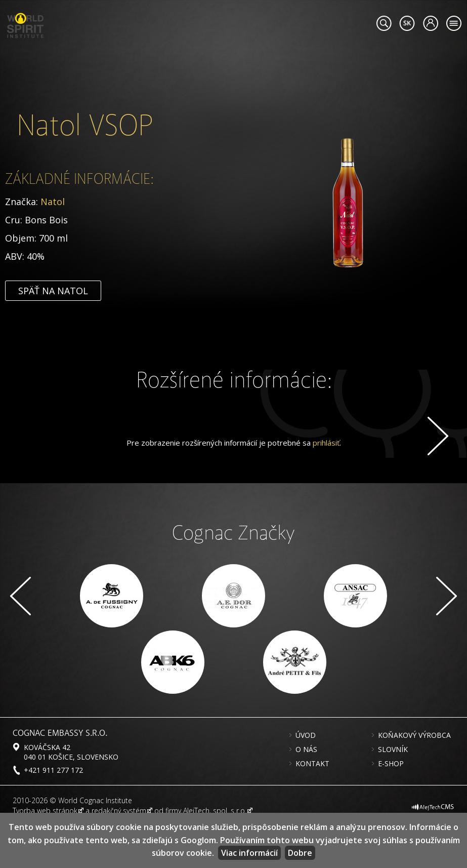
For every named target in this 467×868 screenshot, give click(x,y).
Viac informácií (249, 853)
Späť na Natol (53, 336)
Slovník (393, 792)
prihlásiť (326, 485)
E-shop (391, 806)
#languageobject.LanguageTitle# (407, 23)
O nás (306, 792)
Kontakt (312, 806)
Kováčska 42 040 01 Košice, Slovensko (71, 795)
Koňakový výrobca (414, 778)
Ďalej (436, 436)
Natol (53, 247)
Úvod (306, 778)
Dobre (300, 853)
